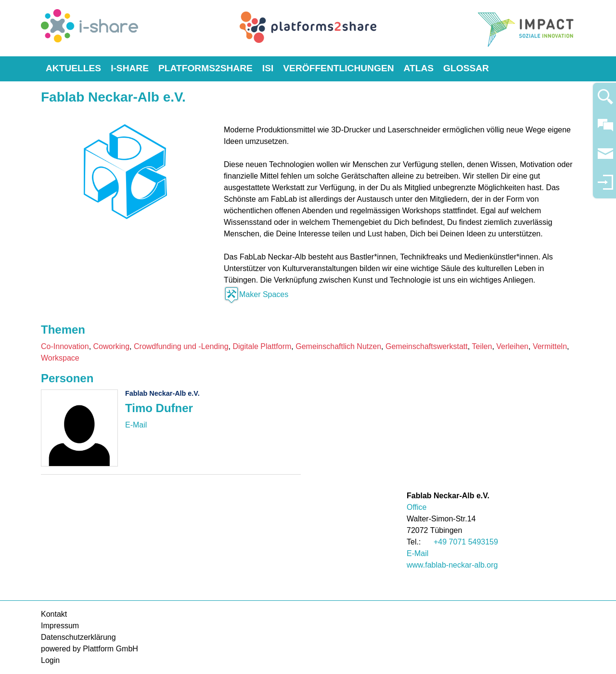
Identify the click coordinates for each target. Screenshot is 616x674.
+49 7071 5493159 (466, 542)
